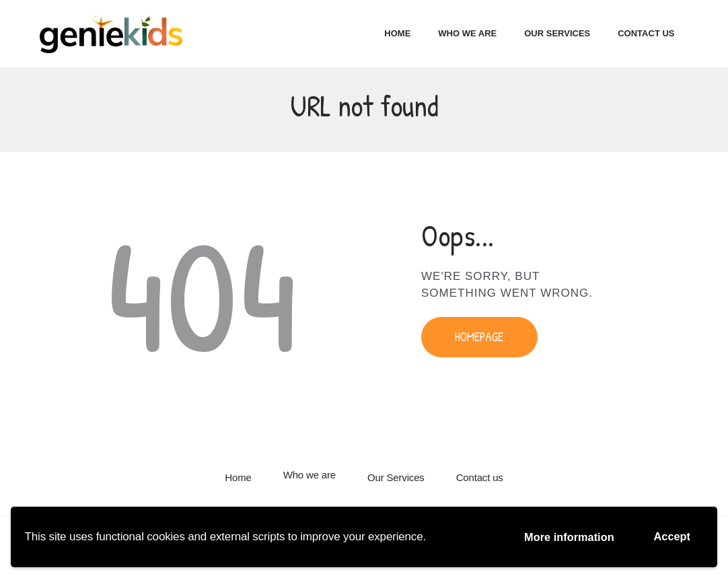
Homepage (479, 338)
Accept (671, 536)
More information (565, 537)
